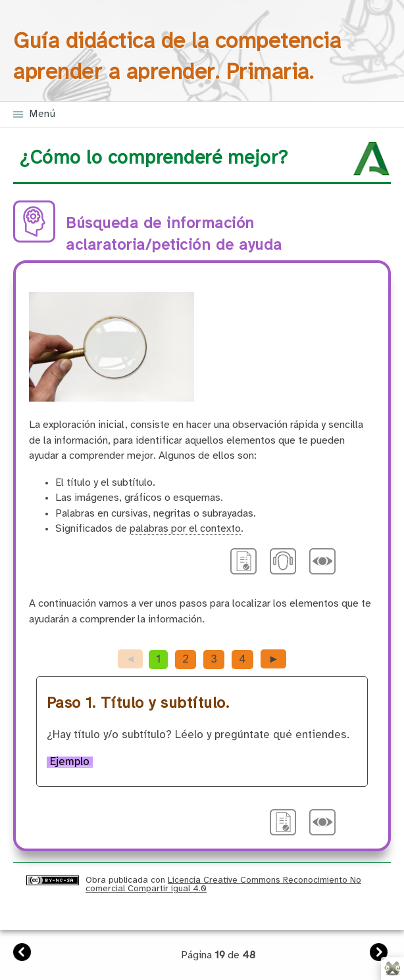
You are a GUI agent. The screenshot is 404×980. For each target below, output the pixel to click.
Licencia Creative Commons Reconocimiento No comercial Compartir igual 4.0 (223, 884)
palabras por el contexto (185, 529)
